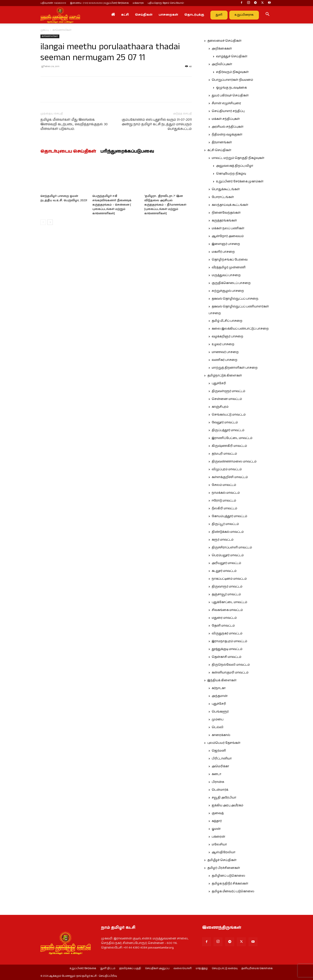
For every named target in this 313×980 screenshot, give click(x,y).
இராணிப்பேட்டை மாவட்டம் (232, 438)
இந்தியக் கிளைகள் (222, 680)
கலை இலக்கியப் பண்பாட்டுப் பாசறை (240, 329)
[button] (267, 15)
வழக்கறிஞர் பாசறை (227, 337)
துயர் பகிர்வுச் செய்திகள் (230, 96)
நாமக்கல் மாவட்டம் (226, 493)
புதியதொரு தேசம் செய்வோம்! (166, 3)
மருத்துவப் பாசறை (226, 275)
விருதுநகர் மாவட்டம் (227, 634)
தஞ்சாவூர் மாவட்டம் (226, 594)
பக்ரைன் (218, 837)
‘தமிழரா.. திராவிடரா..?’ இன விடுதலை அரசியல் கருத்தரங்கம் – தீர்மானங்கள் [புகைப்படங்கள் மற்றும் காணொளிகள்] (165, 205)
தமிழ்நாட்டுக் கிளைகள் (225, 376)
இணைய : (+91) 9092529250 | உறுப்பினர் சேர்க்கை (99, 3)
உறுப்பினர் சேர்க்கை (83, 968)
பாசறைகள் (168, 15)
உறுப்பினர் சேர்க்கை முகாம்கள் (240, 181)
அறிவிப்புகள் (222, 64)
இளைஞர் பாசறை (226, 244)
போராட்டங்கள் (223, 197)
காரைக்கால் (221, 735)
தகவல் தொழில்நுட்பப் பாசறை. (235, 299)
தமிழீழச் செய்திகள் (222, 860)
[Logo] (60, 15)
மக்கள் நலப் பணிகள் (228, 228)
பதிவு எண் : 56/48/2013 (53, 3)
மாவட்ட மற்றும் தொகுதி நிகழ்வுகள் (238, 158)
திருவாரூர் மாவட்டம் (227, 587)
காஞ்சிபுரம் (220, 407)
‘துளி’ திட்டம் (108, 968)
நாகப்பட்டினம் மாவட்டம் (229, 579)
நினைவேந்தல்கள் (226, 213)
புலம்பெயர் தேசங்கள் (224, 743)
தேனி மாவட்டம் (223, 626)
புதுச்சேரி (219, 383)
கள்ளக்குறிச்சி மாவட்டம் (230, 477)
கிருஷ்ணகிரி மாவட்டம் (229, 446)
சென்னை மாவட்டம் (227, 399)
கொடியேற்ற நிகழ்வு (231, 174)
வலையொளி (183, 968)
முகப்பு (45, 30)
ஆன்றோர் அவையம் (228, 236)
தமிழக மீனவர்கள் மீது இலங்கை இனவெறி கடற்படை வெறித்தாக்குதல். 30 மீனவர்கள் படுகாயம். (74, 124)
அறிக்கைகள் (222, 49)
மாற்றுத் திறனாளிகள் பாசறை (235, 368)
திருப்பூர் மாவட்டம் (225, 524)
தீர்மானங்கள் (222, 142)
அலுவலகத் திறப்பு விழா (235, 166)
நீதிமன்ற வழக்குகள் (227, 135)
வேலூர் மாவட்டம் (225, 422)
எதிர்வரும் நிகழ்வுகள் (232, 72)
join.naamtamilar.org (161, 948)
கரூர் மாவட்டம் (223, 540)
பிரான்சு (218, 782)
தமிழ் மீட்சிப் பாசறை (227, 321)
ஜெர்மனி (219, 751)
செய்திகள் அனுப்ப (157, 968)
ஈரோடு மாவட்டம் (224, 501)
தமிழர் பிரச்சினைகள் (224, 868)
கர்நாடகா (219, 688)
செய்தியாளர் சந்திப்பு (228, 111)
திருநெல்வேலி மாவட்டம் (231, 665)
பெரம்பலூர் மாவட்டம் (228, 555)
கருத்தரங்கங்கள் (224, 221)
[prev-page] (43, 222)
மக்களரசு (138, 3)
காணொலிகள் (50, 36)
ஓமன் (216, 829)
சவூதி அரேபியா (224, 798)
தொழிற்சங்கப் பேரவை (230, 260)
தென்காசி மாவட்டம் (226, 657)
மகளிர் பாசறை (223, 252)
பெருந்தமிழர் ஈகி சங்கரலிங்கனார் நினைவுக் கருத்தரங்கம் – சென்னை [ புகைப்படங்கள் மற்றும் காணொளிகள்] (112, 205)
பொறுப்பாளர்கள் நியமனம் (232, 80)
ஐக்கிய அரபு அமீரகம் (227, 805)
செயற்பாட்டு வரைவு (225, 968)
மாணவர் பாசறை (225, 352)
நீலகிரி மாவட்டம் (224, 508)
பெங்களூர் (220, 712)
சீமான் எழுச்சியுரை (226, 103)
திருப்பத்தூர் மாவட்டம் (228, 430)
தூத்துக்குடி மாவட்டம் (227, 649)
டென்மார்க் (220, 790)
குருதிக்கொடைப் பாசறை (231, 283)
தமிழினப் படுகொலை (228, 876)
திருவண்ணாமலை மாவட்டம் (234, 462)
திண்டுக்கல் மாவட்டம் (228, 532)
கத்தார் (217, 821)
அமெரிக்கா (220, 766)
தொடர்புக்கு (194, 15)
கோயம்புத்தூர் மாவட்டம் (229, 516)
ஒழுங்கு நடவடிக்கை (231, 88)
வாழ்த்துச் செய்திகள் (232, 56)
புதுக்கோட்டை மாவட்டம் (229, 602)
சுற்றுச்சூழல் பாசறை (228, 291)
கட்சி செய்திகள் (219, 150)
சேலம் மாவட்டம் (224, 485)
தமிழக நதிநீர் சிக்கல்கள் (230, 884)
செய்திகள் (144, 15)
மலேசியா (219, 845)
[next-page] (50, 222)
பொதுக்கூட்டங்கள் (226, 189)
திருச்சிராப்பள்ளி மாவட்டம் (232, 548)
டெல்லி (218, 727)
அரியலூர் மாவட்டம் (226, 563)
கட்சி (125, 15)
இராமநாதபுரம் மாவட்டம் (229, 641)
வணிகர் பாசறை (225, 360)
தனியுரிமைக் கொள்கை (257, 968)
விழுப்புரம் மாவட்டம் (227, 469)
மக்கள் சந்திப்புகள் (226, 119)
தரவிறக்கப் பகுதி (130, 968)
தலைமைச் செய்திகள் (224, 41)
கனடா (216, 774)
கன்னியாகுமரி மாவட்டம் (230, 673)
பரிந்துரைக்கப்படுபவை (127, 152)
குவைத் (218, 813)
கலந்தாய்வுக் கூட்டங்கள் (230, 205)
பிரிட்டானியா (222, 759)
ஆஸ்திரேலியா (224, 852)
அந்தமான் (220, 696)
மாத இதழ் (202, 968)
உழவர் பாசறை (223, 344)
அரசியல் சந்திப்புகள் (228, 127)
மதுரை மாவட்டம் (224, 618)
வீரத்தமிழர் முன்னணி (229, 267)
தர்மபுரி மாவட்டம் (224, 454)
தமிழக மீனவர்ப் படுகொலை (233, 891)
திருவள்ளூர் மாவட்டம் (228, 391)
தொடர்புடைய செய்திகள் (68, 152)
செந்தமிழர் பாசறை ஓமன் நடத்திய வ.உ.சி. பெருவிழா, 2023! (64, 198)
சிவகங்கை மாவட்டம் (227, 610)
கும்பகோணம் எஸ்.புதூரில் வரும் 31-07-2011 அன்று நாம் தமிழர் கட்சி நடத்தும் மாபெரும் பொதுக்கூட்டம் (157, 124)
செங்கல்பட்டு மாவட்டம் (229, 415)
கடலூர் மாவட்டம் (224, 571)
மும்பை (218, 719)
